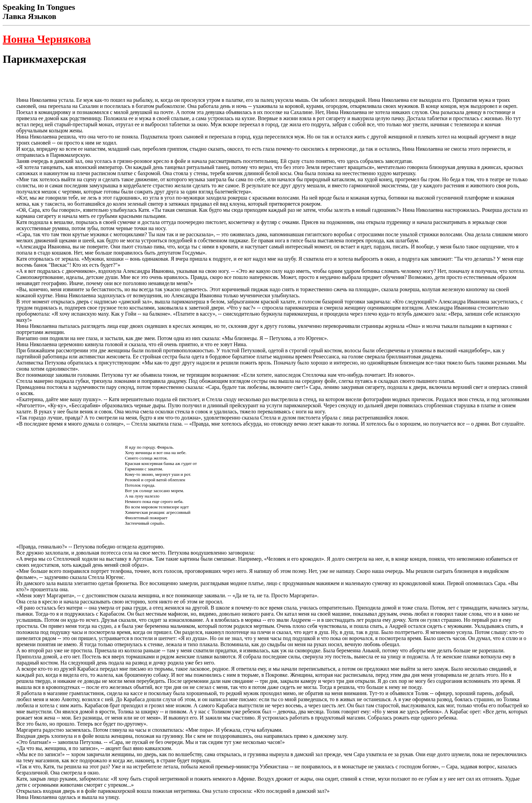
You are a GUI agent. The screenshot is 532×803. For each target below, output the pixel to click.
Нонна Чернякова (47, 39)
